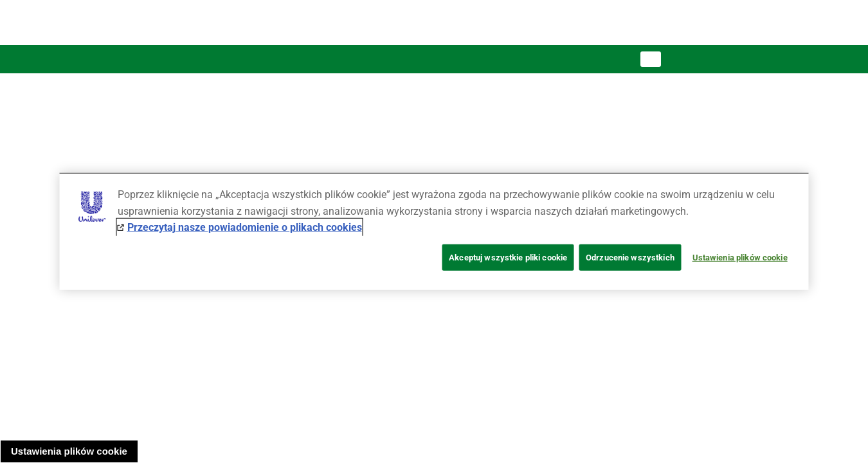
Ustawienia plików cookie (69, 451)
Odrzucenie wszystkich (630, 258)
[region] (434, 232)
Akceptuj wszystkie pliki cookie (508, 258)
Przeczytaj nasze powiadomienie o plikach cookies (245, 227)
